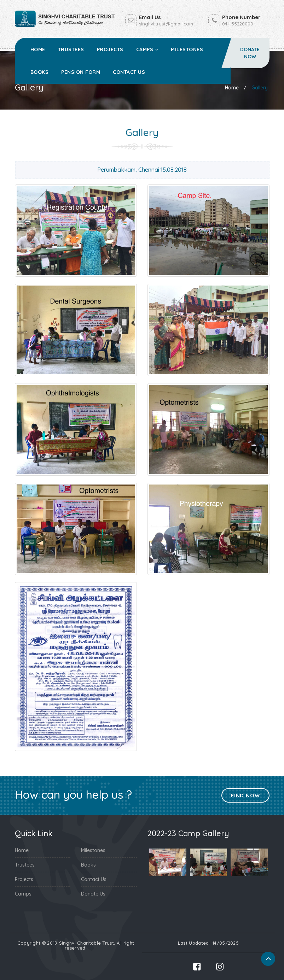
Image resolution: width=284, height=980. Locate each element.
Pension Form (81, 72)
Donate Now (250, 53)
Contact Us (129, 72)
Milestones (187, 49)
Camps (147, 49)
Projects (110, 49)
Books (40, 72)
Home (38, 49)
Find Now (245, 795)
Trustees (71, 49)
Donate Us (93, 894)
